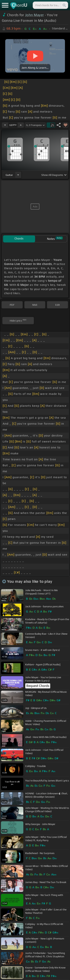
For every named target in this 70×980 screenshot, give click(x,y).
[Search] (64, 5)
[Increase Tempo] (21, 125)
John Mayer (34, 15)
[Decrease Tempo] (5, 125)
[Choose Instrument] (18, 175)
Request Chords (38, 686)
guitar (9, 175)
